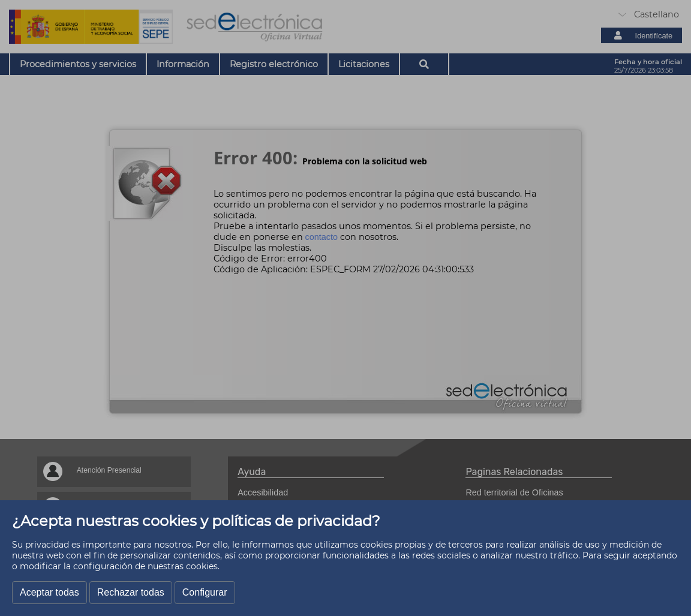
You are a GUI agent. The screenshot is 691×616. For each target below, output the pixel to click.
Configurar (205, 592)
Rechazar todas (131, 592)
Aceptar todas (49, 592)
